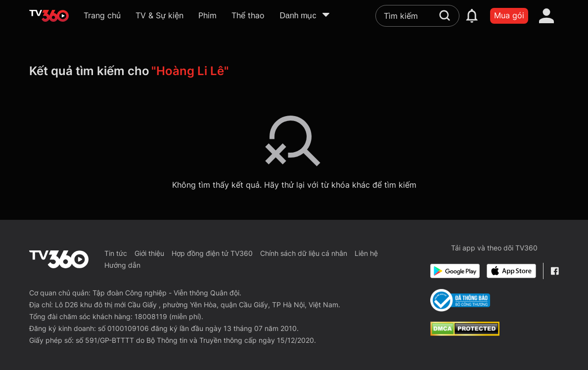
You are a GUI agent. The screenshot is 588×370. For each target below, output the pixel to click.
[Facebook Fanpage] (555, 271)
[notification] (472, 16)
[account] (546, 16)
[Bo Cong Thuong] (460, 300)
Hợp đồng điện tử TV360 (212, 253)
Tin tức (116, 253)
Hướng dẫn (122, 265)
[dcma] (465, 333)
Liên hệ (366, 253)
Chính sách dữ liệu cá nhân (304, 253)
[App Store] (511, 271)
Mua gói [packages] (509, 15)
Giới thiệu (149, 253)
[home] (49, 16)
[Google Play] (455, 271)
